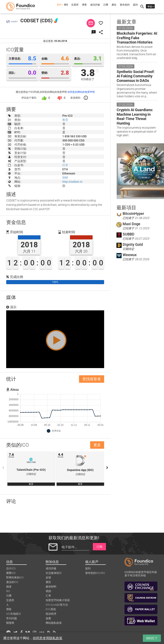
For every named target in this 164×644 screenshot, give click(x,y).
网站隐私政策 (54, 623)
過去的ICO (12, 582)
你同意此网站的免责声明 (81, 92)
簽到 (135, 5)
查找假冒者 (92, 379)
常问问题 (12, 618)
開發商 (10, 623)
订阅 (99, 547)
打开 (65, 165)
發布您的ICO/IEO (95, 573)
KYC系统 (51, 609)
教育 (65, 120)
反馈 (48, 577)
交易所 (75, 5)
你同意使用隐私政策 (48, 638)
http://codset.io (72, 182)
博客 (84, 5)
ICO (59, 5)
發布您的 (125, 5)
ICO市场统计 (14, 614)
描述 (9, 587)
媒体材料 (51, 587)
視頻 (48, 591)
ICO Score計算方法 (57, 605)
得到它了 (152, 638)
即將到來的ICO (15, 577)
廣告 (114, 5)
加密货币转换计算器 (58, 600)
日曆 (106, 5)
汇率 (48, 596)
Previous (3, 468)
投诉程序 (51, 614)
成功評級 (95, 5)
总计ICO (11, 568)
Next (107, 468)
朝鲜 (65, 178)
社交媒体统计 (54, 573)
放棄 (48, 618)
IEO (66, 5)
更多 (97, 445)
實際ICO (11, 573)
